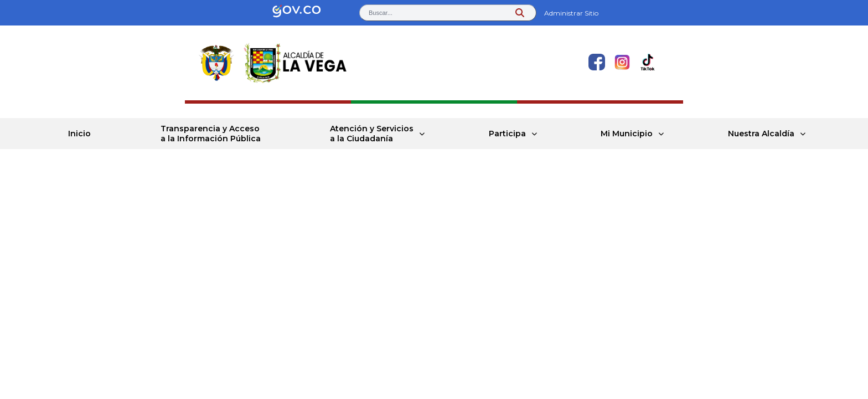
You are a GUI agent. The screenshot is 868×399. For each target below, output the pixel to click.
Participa (507, 134)
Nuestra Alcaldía (761, 134)
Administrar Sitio (571, 13)
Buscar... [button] (381, 13)
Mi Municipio (627, 134)
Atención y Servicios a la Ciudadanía (372, 134)
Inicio (79, 134)
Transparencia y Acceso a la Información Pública (211, 134)
